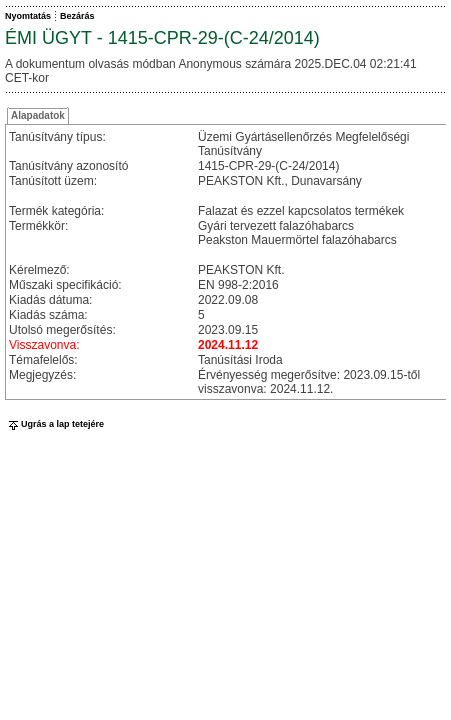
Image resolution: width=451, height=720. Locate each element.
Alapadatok (38, 115)
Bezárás (77, 16)
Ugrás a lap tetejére (54, 424)
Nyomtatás (28, 16)
